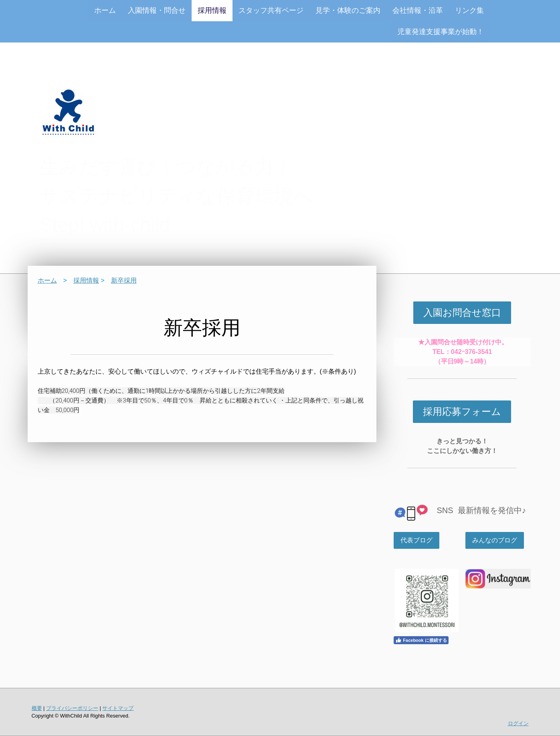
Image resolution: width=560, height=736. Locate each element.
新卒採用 (124, 280)
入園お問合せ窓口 (462, 312)
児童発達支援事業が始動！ (441, 32)
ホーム (105, 10)
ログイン (518, 723)
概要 (37, 708)
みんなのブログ (495, 540)
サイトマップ (118, 708)
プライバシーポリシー (72, 708)
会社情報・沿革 (418, 10)
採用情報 (212, 10)
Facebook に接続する (421, 640)
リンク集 (469, 10)
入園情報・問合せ (157, 10)
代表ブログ (416, 540)
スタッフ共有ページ (271, 10)
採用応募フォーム (462, 411)
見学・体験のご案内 (348, 10)
